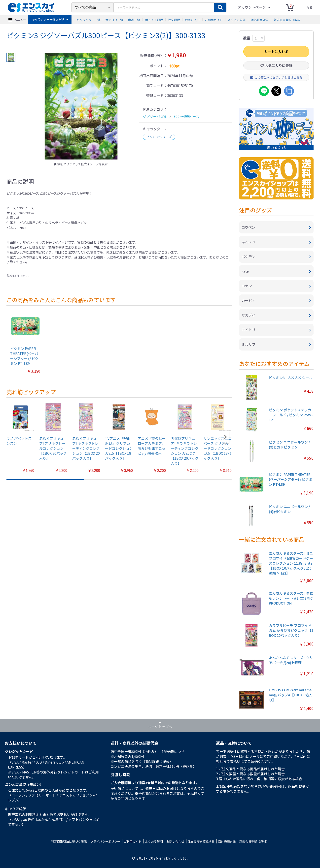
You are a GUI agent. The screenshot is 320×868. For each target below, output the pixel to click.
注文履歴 (174, 19)
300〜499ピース (186, 117)
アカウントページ (252, 7)
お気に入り (192, 19)
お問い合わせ (175, 841)
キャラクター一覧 (88, 19)
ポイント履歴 (154, 19)
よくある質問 (237, 19)
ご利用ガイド (214, 19)
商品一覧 (134, 19)
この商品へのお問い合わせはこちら (276, 77)
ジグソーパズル (155, 117)
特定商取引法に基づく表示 (69, 841)
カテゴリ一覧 (114, 19)
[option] (81, 106)
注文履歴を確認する (201, 841)
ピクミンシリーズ (159, 137)
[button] (226, 437)
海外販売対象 (260, 19)
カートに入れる (276, 52)
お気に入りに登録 (276, 65)
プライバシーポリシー (105, 841)
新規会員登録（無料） (288, 19)
